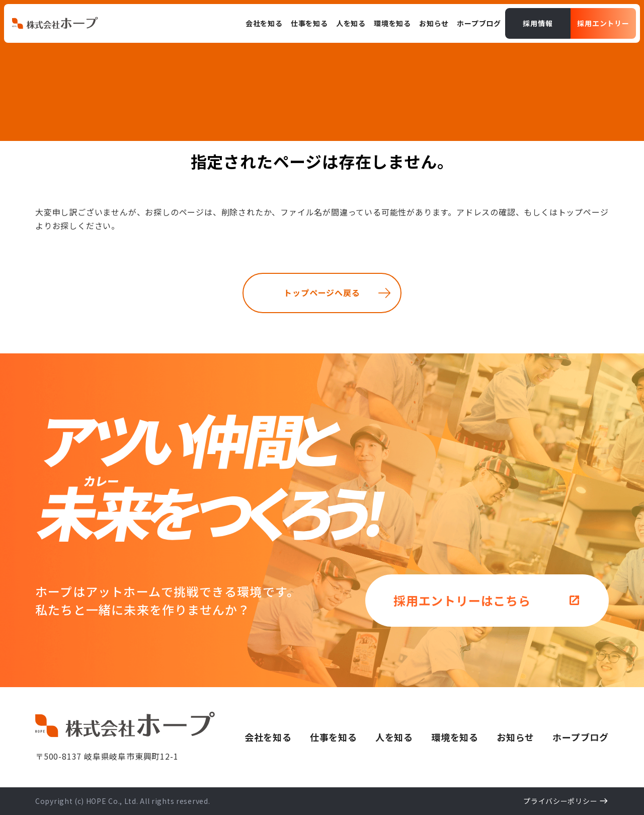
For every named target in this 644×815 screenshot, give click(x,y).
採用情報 (538, 23)
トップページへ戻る (322, 292)
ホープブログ (581, 737)
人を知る (394, 737)
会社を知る (268, 737)
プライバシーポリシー (560, 801)
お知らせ (515, 737)
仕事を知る (334, 737)
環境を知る (455, 737)
